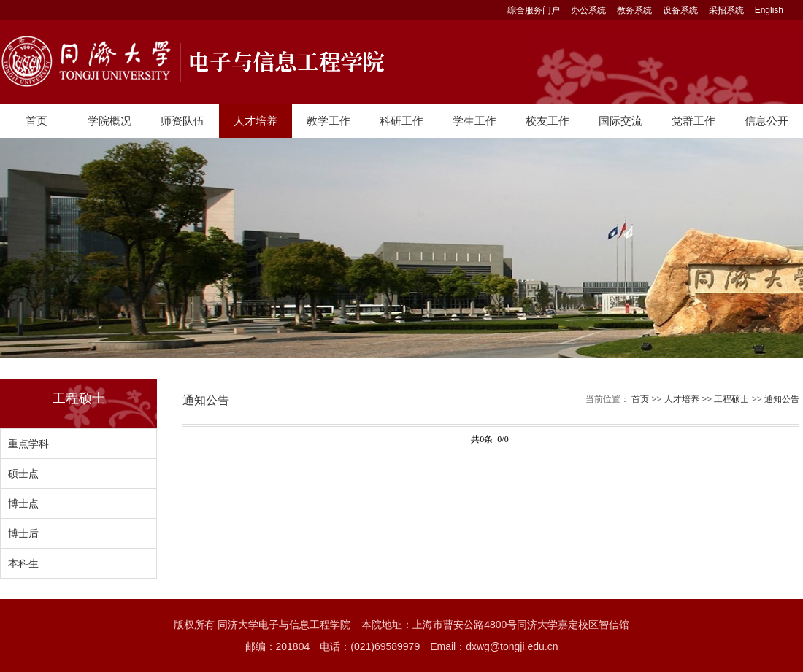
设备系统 (680, 10)
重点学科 (28, 444)
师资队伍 (182, 121)
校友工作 (547, 121)
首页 (36, 121)
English (769, 10)
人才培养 (255, 121)
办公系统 (588, 10)
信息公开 (766, 121)
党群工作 (693, 121)
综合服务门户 (534, 10)
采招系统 (726, 10)
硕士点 (23, 474)
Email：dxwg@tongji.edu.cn (494, 646)
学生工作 (474, 121)
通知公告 (782, 399)
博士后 (23, 533)
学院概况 (109, 121)
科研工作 (401, 121)
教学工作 (328, 121)
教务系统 (634, 10)
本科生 (23, 563)
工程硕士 (731, 399)
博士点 (23, 503)
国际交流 (620, 121)
